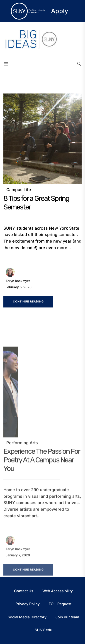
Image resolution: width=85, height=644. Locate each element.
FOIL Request (60, 604)
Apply (60, 11)
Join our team (67, 617)
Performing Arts (22, 446)
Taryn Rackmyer (18, 281)
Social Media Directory (27, 617)
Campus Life (19, 190)
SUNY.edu (44, 630)
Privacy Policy (28, 604)
